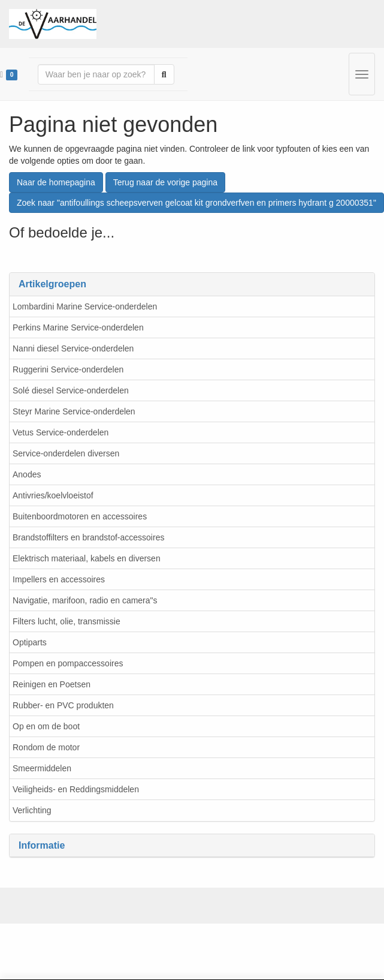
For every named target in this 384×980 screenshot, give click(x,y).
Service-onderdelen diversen (66, 453)
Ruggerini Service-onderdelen (68, 369)
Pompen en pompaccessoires (68, 663)
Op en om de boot (46, 726)
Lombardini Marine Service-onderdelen (85, 306)
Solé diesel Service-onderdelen (71, 390)
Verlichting (32, 810)
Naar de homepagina (56, 182)
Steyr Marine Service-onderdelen (74, 411)
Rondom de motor (46, 747)
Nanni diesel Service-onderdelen (73, 348)
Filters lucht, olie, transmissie (66, 621)
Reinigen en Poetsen (52, 684)
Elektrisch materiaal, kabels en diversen (87, 558)
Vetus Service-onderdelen (61, 432)
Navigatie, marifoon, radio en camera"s (85, 600)
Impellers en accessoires (59, 579)
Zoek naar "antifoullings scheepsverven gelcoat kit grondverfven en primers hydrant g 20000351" (196, 203)
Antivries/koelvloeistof (53, 495)
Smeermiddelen (42, 768)
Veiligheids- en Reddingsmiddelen (76, 789)
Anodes (27, 474)
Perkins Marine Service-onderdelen (78, 327)
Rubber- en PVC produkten (63, 705)
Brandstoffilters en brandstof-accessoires (88, 537)
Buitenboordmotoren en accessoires (80, 516)
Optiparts (30, 642)
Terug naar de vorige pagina (165, 182)
